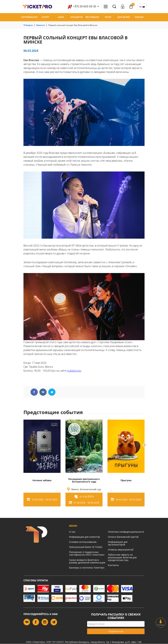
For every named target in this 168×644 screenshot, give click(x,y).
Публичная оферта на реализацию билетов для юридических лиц (122, 557)
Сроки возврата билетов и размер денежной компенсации (87, 561)
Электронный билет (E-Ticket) (86, 547)
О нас (72, 532)
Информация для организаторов (118, 543)
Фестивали (92, 17)
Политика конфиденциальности (126, 532)
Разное (139, 17)
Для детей (124, 17)
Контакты (113, 565)
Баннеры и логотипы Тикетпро (87, 568)
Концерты (77, 17)
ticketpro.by (74, 371)
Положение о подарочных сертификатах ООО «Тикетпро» (87, 553)
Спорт (45, 17)
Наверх (161, 623)
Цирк (61, 17)
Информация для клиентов (84, 537)
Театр (108, 17)
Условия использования (83, 542)
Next (145, 445)
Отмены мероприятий (121, 550)
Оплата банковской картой (123, 537)
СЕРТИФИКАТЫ (29, 17)
